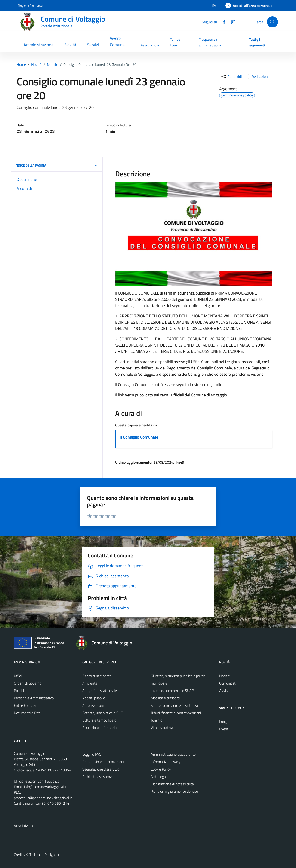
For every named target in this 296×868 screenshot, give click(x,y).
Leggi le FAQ (92, 754)
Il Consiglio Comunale (139, 437)
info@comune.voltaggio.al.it (45, 787)
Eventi (224, 729)
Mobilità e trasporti (165, 698)
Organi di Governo (28, 683)
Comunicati (228, 683)
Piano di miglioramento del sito (174, 791)
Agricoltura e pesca (97, 676)
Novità (70, 45)
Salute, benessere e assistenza (174, 705)
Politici (19, 691)
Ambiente (90, 683)
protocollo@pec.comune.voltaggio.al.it (43, 798)
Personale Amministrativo (34, 698)
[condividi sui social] (231, 76)
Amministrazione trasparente (173, 754)
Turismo (157, 720)
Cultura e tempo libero (99, 720)
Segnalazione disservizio (101, 769)
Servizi (93, 45)
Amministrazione (39, 45)
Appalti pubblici (94, 698)
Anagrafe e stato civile (100, 691)
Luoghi (224, 722)
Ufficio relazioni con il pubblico (37, 781)
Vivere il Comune (117, 41)
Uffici (18, 676)
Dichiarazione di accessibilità (172, 784)
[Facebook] (222, 22)
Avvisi (224, 691)
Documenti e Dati (27, 713)
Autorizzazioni (93, 705)
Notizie (225, 676)
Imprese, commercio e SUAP (172, 691)
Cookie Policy (161, 769)
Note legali (159, 777)
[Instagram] (231, 22)
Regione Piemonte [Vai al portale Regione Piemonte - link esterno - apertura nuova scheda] (30, 5)
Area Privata (23, 826)
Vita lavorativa (162, 728)
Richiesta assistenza (98, 777)
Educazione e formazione (101, 728)
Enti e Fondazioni (27, 705)
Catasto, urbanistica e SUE (103, 713)
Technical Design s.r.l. (45, 855)
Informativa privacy (166, 762)
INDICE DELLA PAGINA (57, 165)
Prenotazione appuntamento (104, 762)
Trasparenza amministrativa (210, 42)
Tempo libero (175, 42)
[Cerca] (272, 22)
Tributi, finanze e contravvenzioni (176, 713)
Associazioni (150, 45)
